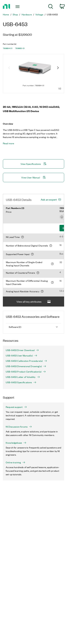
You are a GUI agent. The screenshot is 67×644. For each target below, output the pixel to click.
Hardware (27, 14)
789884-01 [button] (8, 48)
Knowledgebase (16, 443)
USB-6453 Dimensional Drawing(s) (26, 366)
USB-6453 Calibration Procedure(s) (26, 361)
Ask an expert (49, 199)
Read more (8, 143)
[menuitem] (51, 7)
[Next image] (58, 68)
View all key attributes (34, 302)
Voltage (39, 14)
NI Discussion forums (19, 427)
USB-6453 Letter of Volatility (23, 377)
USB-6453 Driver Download (22, 350)
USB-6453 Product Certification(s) (26, 372)
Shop (15, 14)
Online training (15, 462)
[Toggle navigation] (18, 7)
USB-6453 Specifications (21, 382)
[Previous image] (9, 68)
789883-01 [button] (20, 48)
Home (6, 14)
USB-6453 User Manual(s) (21, 356)
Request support (16, 407)
